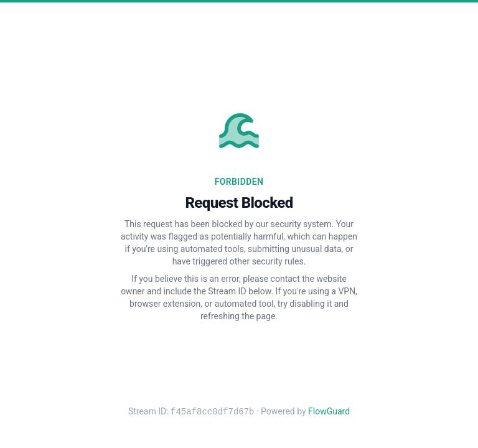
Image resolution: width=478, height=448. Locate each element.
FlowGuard (329, 412)
